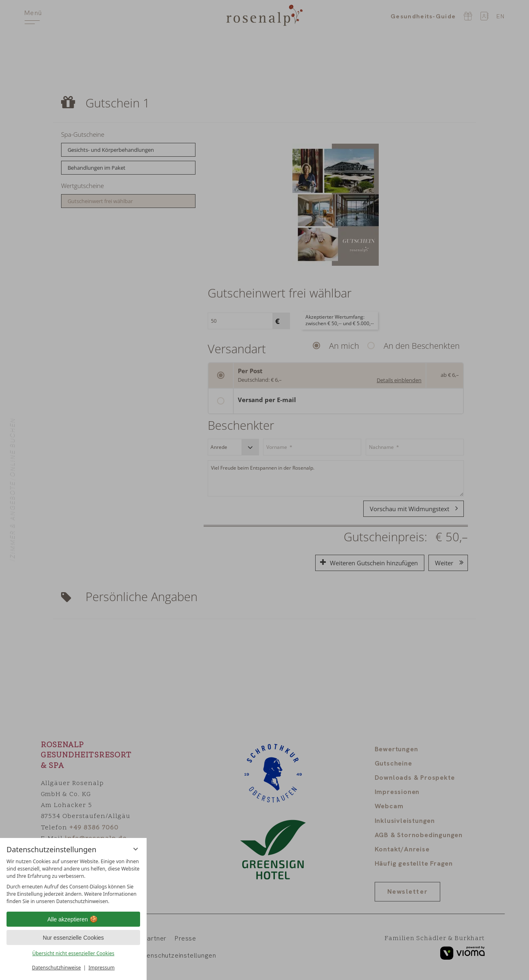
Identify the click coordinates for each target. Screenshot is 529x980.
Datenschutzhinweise (57, 968)
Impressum (101, 968)
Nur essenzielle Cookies (73, 938)
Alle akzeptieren (73, 919)
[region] (73, 882)
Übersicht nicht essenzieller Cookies (73, 953)
